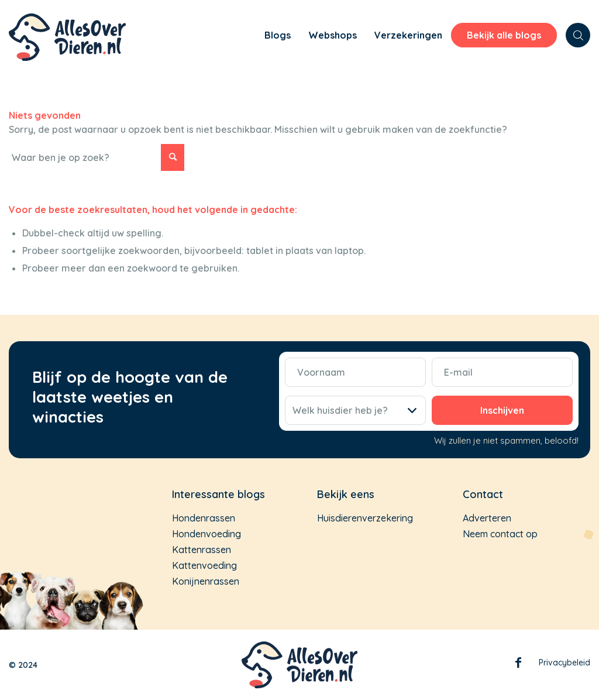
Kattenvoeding (204, 565)
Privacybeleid (564, 663)
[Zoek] (578, 35)
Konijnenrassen (206, 581)
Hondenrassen (204, 518)
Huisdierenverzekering (365, 518)
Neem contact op (500, 534)
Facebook (518, 665)
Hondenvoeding (206, 534)
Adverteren (487, 518)
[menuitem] (240, 37)
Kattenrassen (202, 550)
